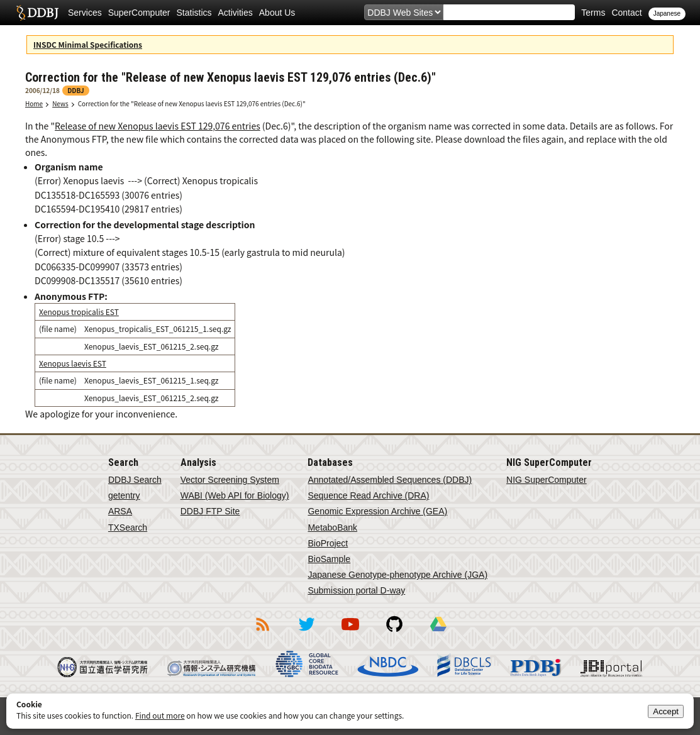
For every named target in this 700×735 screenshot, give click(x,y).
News (60, 103)
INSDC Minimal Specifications (88, 44)
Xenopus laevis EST (73, 363)
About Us (277, 13)
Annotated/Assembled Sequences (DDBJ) (390, 480)
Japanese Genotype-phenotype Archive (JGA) (397, 575)
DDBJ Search (135, 480)
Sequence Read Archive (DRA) (368, 495)
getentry (124, 495)
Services (85, 13)
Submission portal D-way (356, 590)
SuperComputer (139, 13)
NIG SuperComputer (547, 480)
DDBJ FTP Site (210, 511)
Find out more (160, 715)
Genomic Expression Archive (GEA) (377, 511)
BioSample (329, 559)
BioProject (328, 543)
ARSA (120, 511)
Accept (666, 711)
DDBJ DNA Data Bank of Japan (37, 13)
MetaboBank (332, 528)
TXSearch (128, 528)
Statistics (194, 13)
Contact (626, 13)
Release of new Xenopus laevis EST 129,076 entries (158, 126)
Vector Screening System (230, 480)
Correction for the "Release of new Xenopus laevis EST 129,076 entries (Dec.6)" (192, 103)
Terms (593, 13)
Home (34, 103)
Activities (236, 13)
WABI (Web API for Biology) (235, 495)
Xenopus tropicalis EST (79, 312)
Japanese (667, 14)
